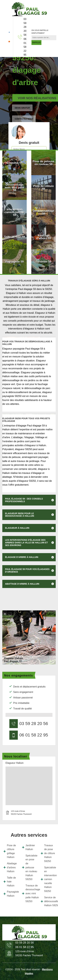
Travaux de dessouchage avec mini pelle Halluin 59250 (29, 893)
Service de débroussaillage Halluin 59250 (48, 901)
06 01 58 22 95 (25, 47)
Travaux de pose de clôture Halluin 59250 (48, 853)
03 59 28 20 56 (25, 27)
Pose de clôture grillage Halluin (10, 851)
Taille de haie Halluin (10, 882)
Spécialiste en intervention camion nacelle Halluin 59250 (48, 879)
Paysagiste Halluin (10, 894)
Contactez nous (24, 119)
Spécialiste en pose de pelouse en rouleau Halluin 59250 (29, 867)
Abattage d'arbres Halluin (10, 867)
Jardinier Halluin (28, 847)
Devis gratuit (22, 108)
